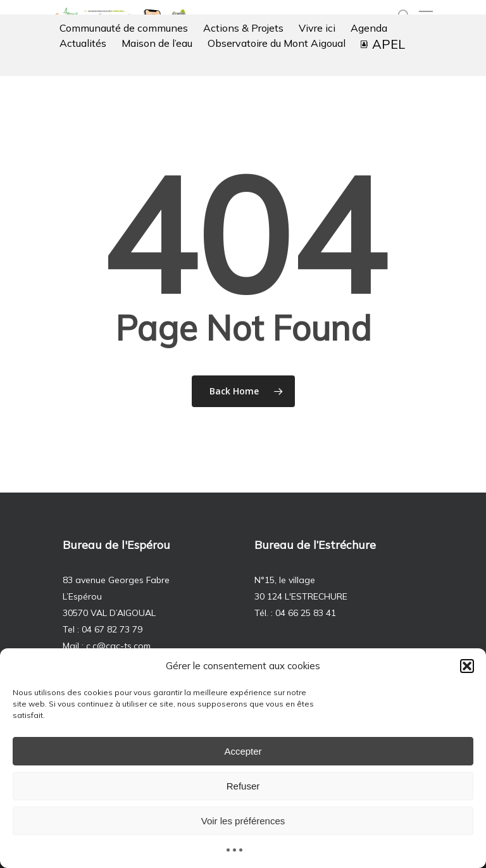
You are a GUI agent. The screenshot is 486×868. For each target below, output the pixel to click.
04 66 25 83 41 (306, 613)
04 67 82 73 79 (112, 629)
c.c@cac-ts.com (118, 646)
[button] (467, 666)
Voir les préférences (243, 821)
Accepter (243, 751)
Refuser (243, 786)
